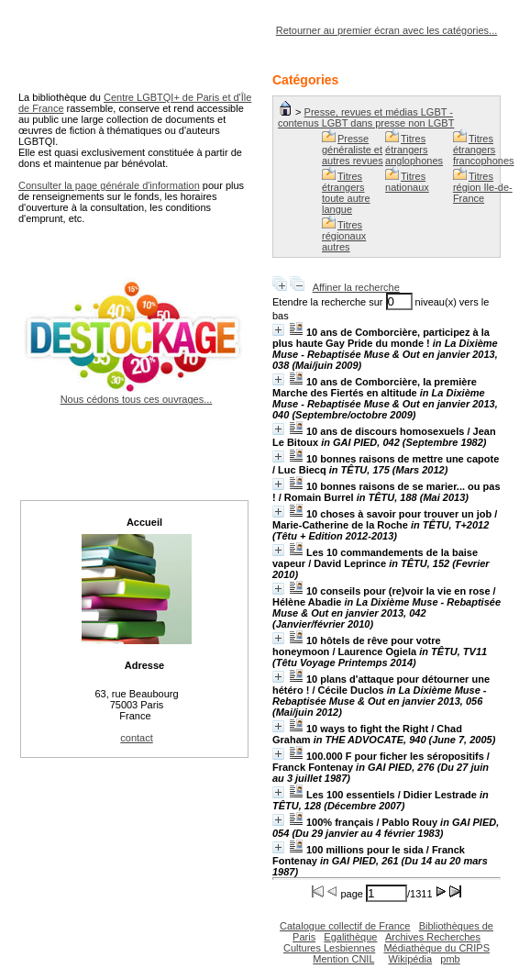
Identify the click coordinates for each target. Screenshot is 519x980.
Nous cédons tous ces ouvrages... (136, 394)
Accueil (144, 522)
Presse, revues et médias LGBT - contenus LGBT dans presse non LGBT (366, 117)
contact (136, 738)
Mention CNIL (343, 959)
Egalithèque (350, 937)
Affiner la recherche (356, 287)
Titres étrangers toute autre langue (346, 193)
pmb (450, 959)
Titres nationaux (407, 182)
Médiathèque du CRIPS (436, 948)
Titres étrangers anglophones (414, 150)
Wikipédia (410, 959)
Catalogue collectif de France (345, 926)
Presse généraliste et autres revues (353, 150)
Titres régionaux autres (344, 236)
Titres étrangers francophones (484, 150)
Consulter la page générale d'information (109, 185)
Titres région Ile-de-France (483, 187)
